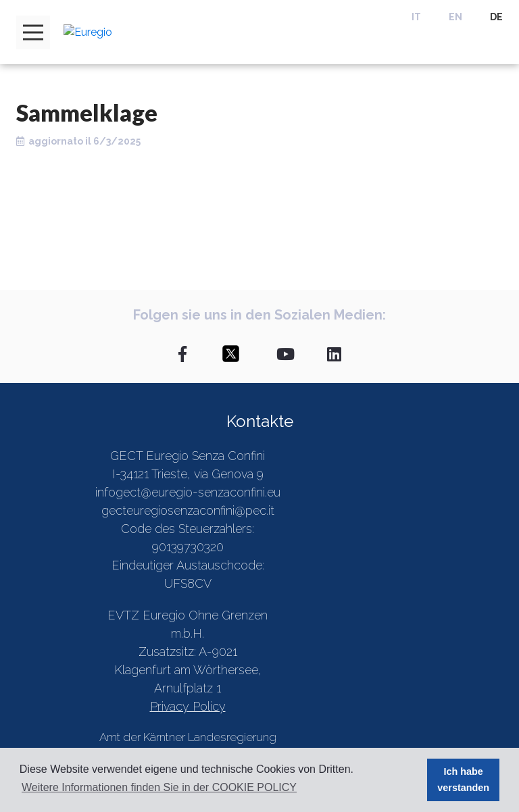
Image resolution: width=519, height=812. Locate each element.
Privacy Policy (188, 706)
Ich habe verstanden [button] (463, 780)
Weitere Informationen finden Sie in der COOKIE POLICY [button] (159, 787)
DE (496, 17)
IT (416, 17)
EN (455, 17)
